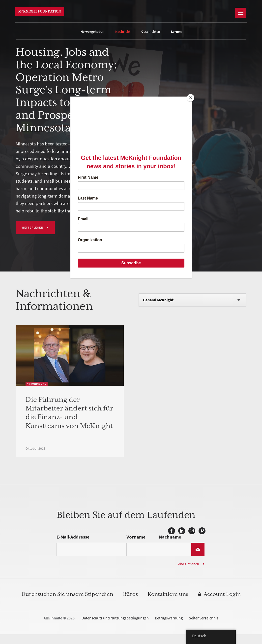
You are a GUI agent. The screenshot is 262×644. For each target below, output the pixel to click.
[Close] (191, 98)
